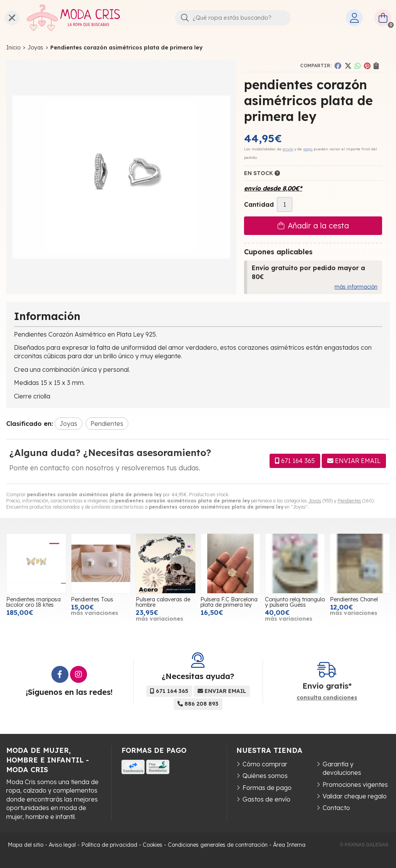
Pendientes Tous (92, 599)
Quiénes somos (265, 776)
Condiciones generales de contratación (218, 845)
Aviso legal (62, 845)
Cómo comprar (265, 764)
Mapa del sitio (26, 845)
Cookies (153, 845)
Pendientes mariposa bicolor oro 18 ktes (33, 602)
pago (308, 149)
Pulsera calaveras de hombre (163, 602)
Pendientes (349, 501)
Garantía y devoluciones (342, 768)
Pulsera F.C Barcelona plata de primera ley (229, 602)
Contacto (336, 808)
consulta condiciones (327, 698)
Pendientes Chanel (354, 599)
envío (288, 149)
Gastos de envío (266, 799)
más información (356, 287)
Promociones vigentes (355, 785)
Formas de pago (267, 788)
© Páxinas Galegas (364, 845)
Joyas (315, 501)
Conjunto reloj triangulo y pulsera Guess (295, 602)
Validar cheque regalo (355, 796)
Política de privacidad (109, 845)
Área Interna (289, 845)
